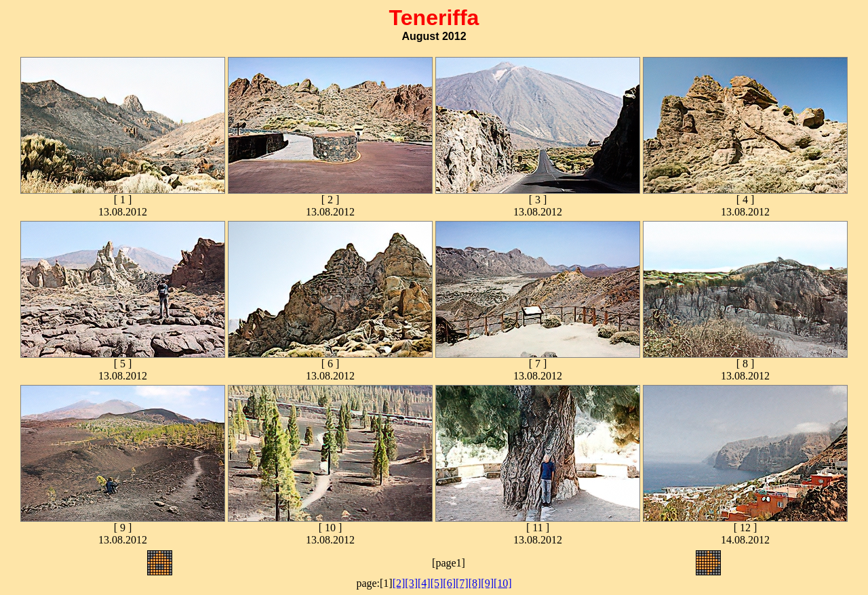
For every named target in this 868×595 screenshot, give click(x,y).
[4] (424, 583)
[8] (475, 583)
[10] (503, 583)
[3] (411, 583)
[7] (462, 583)
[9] (487, 583)
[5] (437, 583)
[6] (449, 583)
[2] (399, 583)
